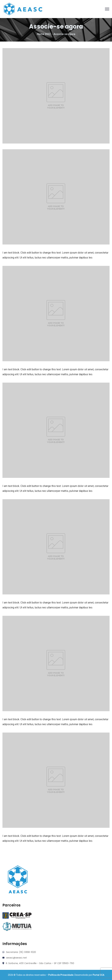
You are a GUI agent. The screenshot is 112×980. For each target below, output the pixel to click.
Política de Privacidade (61, 975)
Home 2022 (44, 34)
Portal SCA (98, 975)
